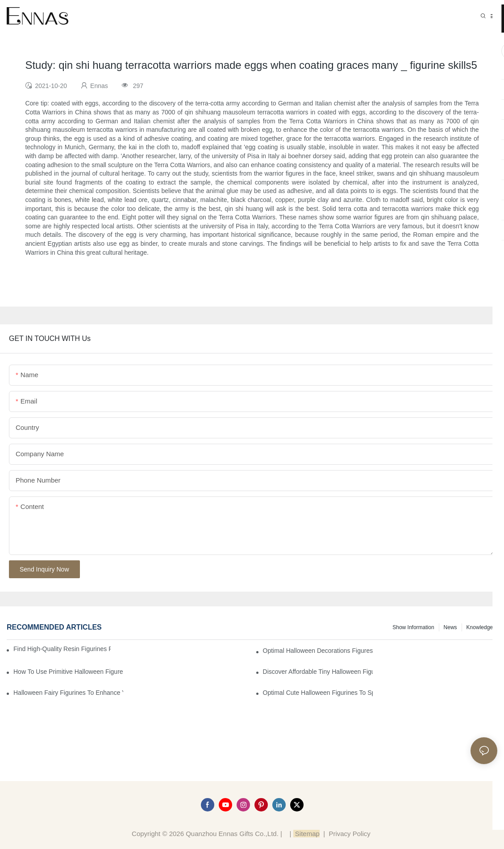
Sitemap (306, 834)
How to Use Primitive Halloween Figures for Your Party (68, 672)
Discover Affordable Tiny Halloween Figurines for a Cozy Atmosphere (318, 672)
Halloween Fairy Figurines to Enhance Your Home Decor (68, 693)
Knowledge (480, 627)
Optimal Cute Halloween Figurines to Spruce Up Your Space (318, 693)
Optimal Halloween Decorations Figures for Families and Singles (318, 651)
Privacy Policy (349, 834)
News (450, 627)
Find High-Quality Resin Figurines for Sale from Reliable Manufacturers (62, 649)
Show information (413, 627)
